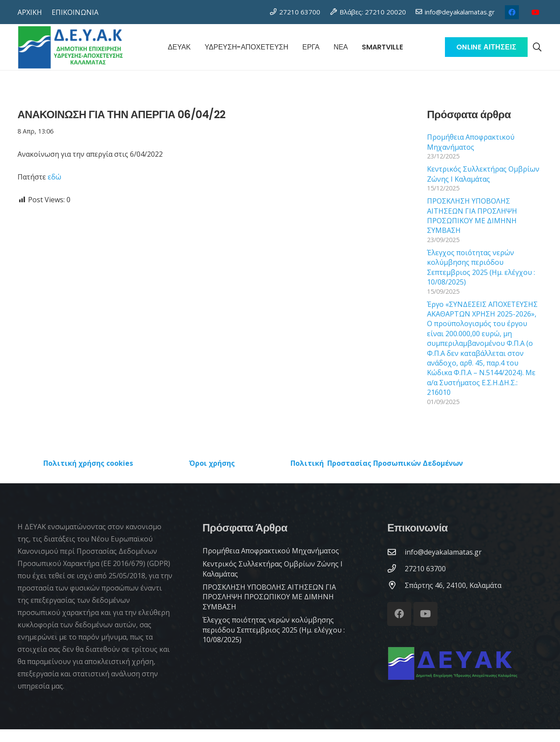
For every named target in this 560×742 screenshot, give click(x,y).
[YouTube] (535, 12)
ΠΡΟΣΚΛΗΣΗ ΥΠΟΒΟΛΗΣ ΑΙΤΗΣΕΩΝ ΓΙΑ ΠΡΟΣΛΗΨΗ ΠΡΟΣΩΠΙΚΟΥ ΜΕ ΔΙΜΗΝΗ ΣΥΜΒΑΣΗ (472, 216)
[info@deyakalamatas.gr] (396, 552)
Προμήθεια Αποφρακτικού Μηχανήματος (471, 142)
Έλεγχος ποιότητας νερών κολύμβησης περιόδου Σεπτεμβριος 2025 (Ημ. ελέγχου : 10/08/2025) (481, 267)
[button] (537, 47)
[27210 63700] (396, 568)
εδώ (54, 177)
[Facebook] (512, 12)
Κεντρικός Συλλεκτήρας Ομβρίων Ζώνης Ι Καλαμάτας (483, 174)
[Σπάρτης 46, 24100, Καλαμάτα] (396, 585)
